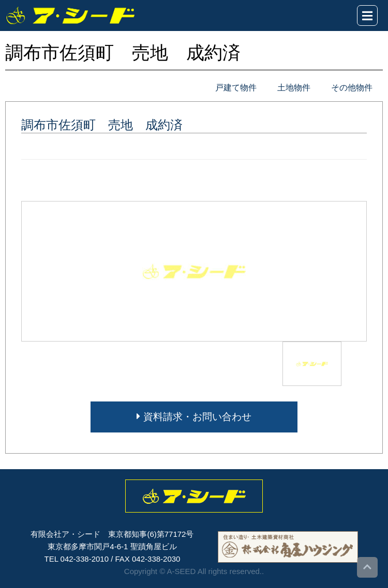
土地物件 (294, 88)
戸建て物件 (236, 88)
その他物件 (352, 88)
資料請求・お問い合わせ (194, 417)
